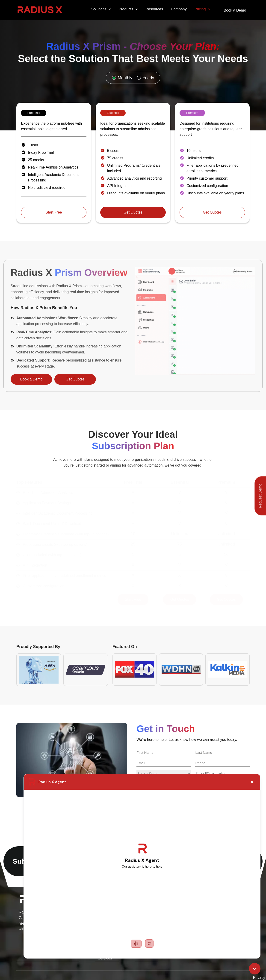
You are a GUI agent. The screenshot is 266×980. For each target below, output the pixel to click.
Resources (151, 9)
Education (90, 908)
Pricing (200, 9)
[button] (98, 9)
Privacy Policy (175, 968)
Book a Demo (234, 9)
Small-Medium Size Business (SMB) (105, 918)
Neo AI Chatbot (158, 908)
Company (176, 9)
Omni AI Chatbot (152, 918)
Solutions (98, 9)
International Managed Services (108, 929)
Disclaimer (237, 968)
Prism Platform (157, 929)
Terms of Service (207, 968)
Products (125, 9)
